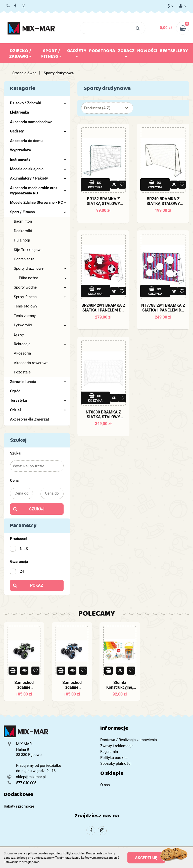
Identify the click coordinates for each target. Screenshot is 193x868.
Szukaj (37, 509)
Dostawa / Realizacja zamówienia (129, 740)
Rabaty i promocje (19, 806)
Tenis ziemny (25, 316)
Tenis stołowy (26, 306)
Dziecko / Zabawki (20, 55)
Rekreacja (40, 344)
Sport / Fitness (52, 55)
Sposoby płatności (116, 763)
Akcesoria (22, 353)
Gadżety (77, 52)
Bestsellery (174, 52)
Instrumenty (38, 159)
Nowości (147, 52)
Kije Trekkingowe (28, 250)
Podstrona (102, 52)
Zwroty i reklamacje (117, 746)
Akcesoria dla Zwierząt (30, 419)
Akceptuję (146, 858)
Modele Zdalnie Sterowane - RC (38, 202)
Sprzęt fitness (40, 297)
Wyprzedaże (20, 150)
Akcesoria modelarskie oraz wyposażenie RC (38, 190)
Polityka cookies (114, 758)
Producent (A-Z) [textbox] (97, 108)
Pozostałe (22, 372)
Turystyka (38, 400)
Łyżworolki (40, 325)
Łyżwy (19, 334)
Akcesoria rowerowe (31, 363)
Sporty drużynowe (40, 268)
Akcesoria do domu (26, 141)
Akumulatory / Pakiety (38, 178)
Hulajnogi (22, 240)
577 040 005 (8, 6)
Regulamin (109, 752)
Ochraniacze (24, 259)
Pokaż (37, 585)
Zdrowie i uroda (38, 382)
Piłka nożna (42, 278)
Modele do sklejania (38, 169)
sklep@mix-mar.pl (31, 777)
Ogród (15, 391)
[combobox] (107, 108)
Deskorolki (23, 231)
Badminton (23, 221)
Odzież (38, 410)
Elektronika (19, 112)
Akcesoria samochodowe (31, 122)
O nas (105, 785)
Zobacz (126, 52)
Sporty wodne (40, 287)
